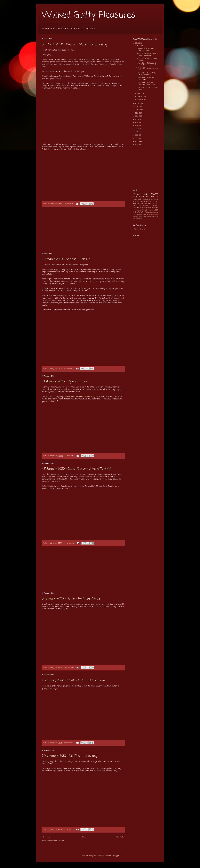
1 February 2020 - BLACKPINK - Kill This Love (73, 680)
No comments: (69, 204)
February (140, 97)
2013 (137, 142)
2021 (137, 116)
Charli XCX (155, 199)
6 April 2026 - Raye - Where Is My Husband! (147, 74)
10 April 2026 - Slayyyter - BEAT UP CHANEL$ (146, 49)
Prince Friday (143, 217)
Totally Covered (140, 229)
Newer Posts (47, 837)
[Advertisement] (83, 230)
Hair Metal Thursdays (151, 208)
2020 (137, 119)
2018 (137, 126)
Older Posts (120, 837)
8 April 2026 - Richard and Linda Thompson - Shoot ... (147, 64)
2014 (137, 138)
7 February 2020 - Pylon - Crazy (64, 381)
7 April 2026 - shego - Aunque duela (147, 69)
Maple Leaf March (146, 194)
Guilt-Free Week (138, 208)
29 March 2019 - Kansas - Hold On (66, 259)
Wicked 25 (139, 219)
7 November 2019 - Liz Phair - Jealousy (70, 756)
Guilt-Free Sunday (152, 201)
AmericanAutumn (140, 197)
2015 (137, 135)
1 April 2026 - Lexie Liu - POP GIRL (147, 88)
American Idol (138, 204)
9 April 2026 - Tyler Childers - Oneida (147, 59)
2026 (137, 43)
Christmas (155, 206)
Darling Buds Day (139, 201)
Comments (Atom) (58, 841)
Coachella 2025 (153, 210)
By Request (139, 215)
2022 (137, 113)
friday (147, 212)
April (139, 46)
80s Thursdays (144, 199)
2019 (137, 123)
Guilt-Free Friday (147, 215)
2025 (137, 104)
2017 (137, 129)
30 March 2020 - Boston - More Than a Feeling (74, 44)
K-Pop (143, 212)
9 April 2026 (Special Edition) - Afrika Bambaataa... (147, 54)
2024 (137, 107)
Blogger (117, 856)
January (140, 100)
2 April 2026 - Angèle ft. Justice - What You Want (147, 84)
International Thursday (140, 210)
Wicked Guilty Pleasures (88, 15)
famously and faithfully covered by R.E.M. (84, 397)
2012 (137, 145)
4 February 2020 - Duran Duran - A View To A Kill (76, 469)
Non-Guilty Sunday (140, 206)
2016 (137, 132)
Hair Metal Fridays (151, 204)
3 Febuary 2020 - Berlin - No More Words (71, 599)
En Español (136, 212)
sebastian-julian (99, 856)
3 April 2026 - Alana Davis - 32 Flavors (147, 79)
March (140, 93)
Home (84, 837)
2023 (137, 110)
